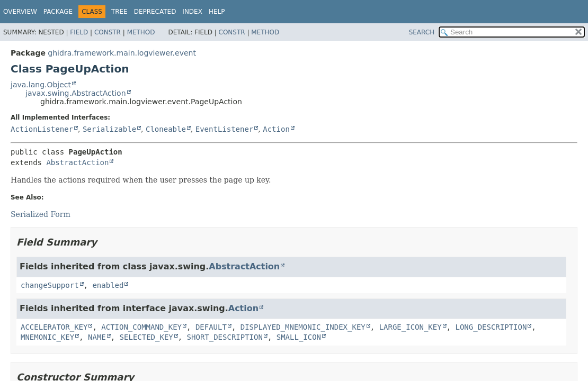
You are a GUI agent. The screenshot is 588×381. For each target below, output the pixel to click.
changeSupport (50, 285)
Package (58, 12)
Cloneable (166, 129)
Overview (20, 12)
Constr (108, 32)
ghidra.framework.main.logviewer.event (122, 53)
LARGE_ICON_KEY (411, 327)
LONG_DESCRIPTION (491, 327)
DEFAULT (211, 327)
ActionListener (42, 129)
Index (192, 12)
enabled (108, 285)
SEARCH (422, 32)
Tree (119, 12)
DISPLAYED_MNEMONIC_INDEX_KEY (303, 327)
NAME (97, 337)
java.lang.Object (41, 85)
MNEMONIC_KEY (47, 337)
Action (276, 129)
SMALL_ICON (299, 337)
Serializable (109, 129)
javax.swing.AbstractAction (76, 93)
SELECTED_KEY (146, 337)
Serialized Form (41, 214)
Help (217, 12)
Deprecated (155, 12)
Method (141, 32)
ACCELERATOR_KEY (54, 327)
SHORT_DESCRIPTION (225, 337)
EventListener (225, 129)
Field (79, 32)
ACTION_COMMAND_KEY (141, 327)
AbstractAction (77, 162)
